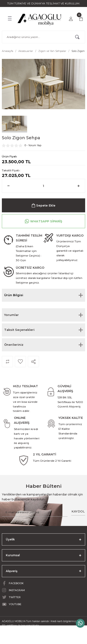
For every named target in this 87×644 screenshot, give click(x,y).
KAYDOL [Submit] (78, 511)
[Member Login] (71, 19)
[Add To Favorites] (20, 362)
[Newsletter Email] (35, 512)
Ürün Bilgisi (14, 295)
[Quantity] (43, 186)
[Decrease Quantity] (8, 186)
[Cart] (81, 19)
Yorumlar (11, 315)
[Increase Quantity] (79, 186)
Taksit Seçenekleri (19, 330)
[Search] (43, 37)
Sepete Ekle (43, 205)
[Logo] (40, 18)
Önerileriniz (14, 345)
